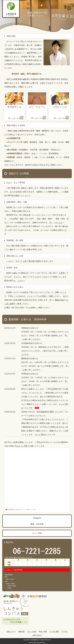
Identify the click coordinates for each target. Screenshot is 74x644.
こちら (60, 223)
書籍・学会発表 (37, 524)
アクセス (65, 632)
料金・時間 (43, 632)
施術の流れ (60, 300)
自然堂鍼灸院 (34, 640)
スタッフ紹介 (32, 632)
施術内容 (22, 632)
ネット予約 (63, 404)
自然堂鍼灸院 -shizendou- (13, 509)
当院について (11, 632)
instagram (37, 518)
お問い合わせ (37, 635)
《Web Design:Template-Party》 (37, 643)
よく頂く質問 (54, 632)
